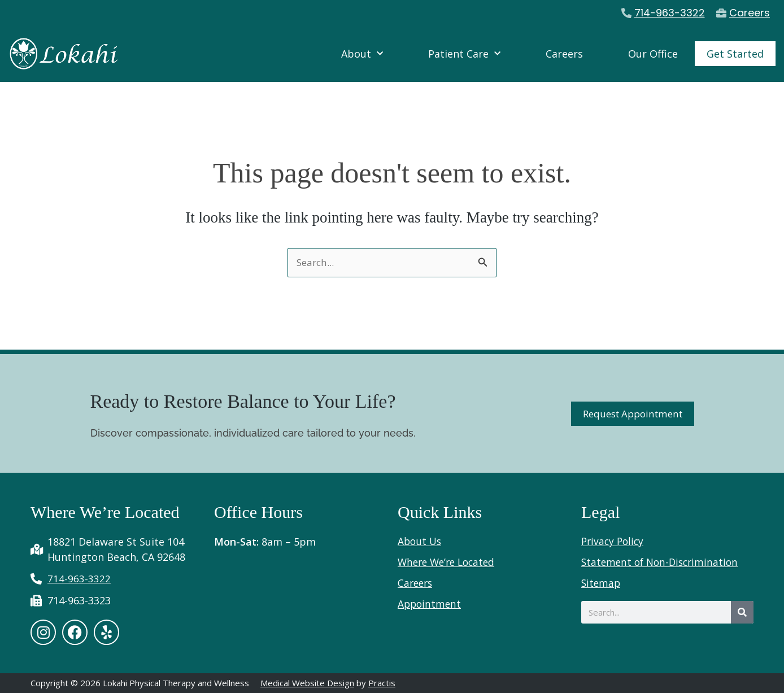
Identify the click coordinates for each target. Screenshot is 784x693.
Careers (564, 54)
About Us (421, 541)
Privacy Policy (614, 541)
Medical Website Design (307, 683)
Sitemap (602, 582)
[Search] (742, 612)
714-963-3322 (670, 13)
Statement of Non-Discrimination (663, 561)
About (362, 54)
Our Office (653, 54)
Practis (382, 683)
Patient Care (464, 54)
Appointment (430, 603)
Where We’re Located (449, 561)
